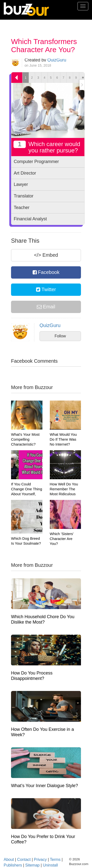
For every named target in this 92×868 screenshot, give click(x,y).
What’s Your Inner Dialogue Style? (45, 786)
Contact (24, 860)
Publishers (13, 865)
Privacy (40, 860)
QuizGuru (57, 60)
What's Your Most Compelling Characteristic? (25, 439)
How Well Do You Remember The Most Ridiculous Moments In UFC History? (64, 494)
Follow (60, 336)
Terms (55, 860)
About (9, 860)
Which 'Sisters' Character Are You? (62, 539)
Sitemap (33, 865)
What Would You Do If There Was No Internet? (63, 439)
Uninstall (50, 865)
